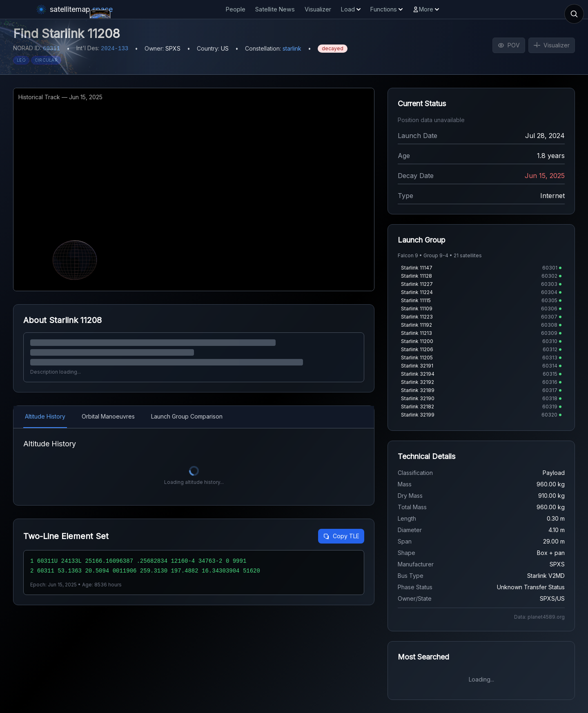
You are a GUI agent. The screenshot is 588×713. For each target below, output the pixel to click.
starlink (292, 48)
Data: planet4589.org (539, 617)
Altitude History (45, 416)
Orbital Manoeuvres (108, 416)
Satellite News (275, 9)
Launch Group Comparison (187, 416)
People (236, 9)
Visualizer (318, 9)
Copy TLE (341, 536)
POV (509, 45)
